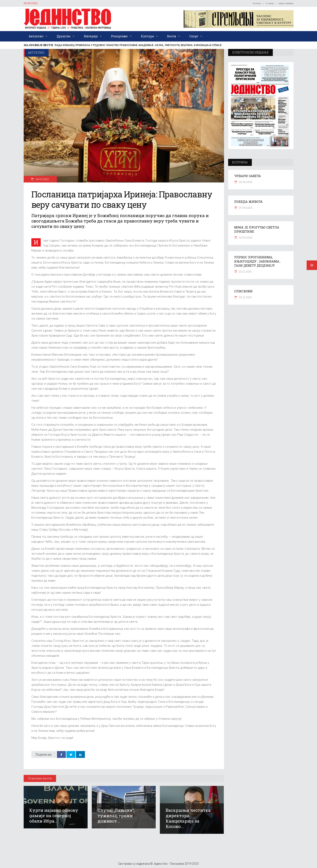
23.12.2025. (245, 271)
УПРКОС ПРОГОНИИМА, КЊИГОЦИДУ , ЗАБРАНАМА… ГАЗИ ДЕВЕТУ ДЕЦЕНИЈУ (258, 261)
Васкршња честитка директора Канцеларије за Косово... (188, 818)
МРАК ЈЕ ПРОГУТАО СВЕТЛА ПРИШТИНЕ (257, 229)
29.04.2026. (246, 182)
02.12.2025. (245, 297)
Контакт (257, 3)
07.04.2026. (246, 208)
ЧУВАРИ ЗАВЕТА (247, 176)
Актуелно (36, 53)
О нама (270, 3)
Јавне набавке (286, 3)
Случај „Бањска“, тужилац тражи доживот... (116, 816)
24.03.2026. (246, 237)
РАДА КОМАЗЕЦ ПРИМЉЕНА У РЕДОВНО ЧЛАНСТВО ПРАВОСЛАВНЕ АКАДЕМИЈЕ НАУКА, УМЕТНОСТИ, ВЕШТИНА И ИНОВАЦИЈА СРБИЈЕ (138, 45)
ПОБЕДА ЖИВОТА (248, 202)
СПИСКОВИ (243, 291)
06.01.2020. (42, 179)
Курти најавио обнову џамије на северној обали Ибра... (54, 816)
